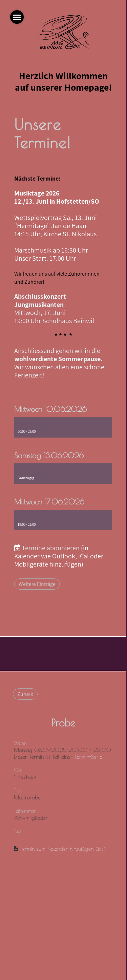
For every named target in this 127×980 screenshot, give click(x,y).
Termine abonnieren (51, 548)
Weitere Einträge (37, 584)
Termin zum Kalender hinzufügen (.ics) (63, 849)
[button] (63, 427)
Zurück (25, 694)
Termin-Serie (88, 757)
